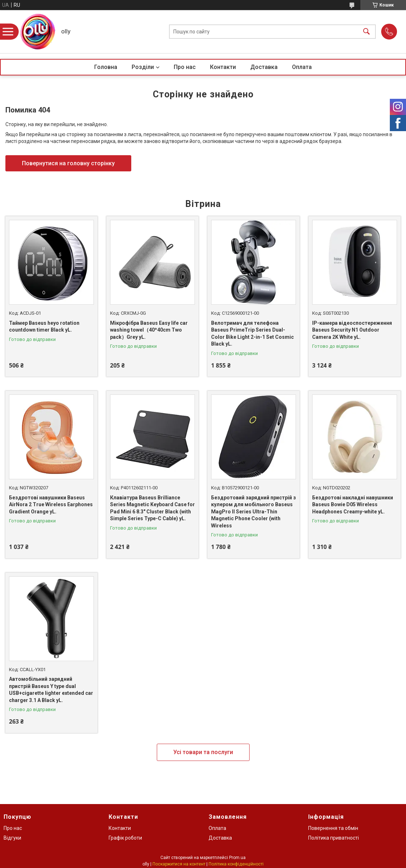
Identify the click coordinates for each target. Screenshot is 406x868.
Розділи (143, 67)
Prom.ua (237, 858)
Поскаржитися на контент (179, 864)
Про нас (185, 67)
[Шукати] (366, 32)
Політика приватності (334, 838)
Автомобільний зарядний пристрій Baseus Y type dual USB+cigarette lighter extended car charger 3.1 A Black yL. (51, 690)
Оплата (302, 67)
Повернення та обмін (333, 828)
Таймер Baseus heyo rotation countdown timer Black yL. (44, 327)
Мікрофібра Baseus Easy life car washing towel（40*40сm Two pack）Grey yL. (149, 330)
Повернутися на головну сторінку (68, 163)
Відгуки (12, 838)
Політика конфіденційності (236, 864)
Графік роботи (125, 838)
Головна (106, 67)
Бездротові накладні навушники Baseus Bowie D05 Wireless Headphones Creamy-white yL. (353, 505)
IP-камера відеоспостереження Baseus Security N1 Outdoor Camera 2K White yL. (352, 330)
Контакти (223, 67)
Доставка (264, 67)
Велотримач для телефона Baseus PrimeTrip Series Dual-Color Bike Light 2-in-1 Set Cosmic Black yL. (252, 334)
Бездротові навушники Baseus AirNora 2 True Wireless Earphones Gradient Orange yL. (51, 505)
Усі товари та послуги (203, 752)
